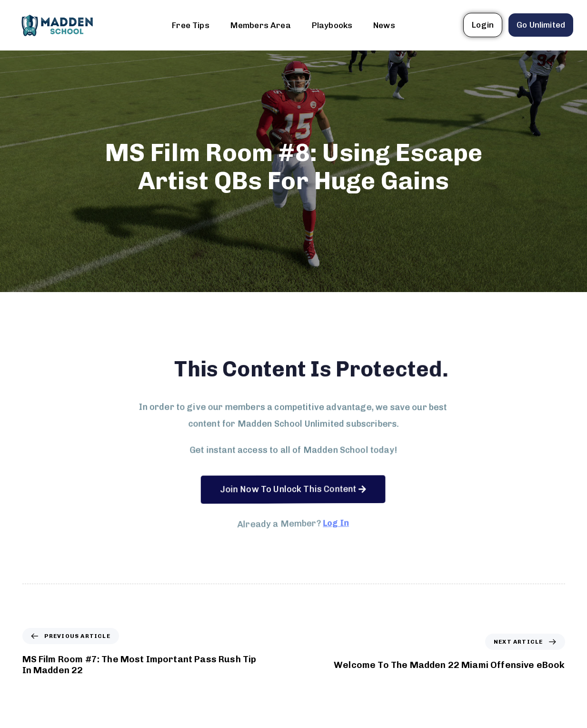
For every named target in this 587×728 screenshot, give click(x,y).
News (384, 25)
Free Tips (190, 25)
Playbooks (332, 25)
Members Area (261, 25)
